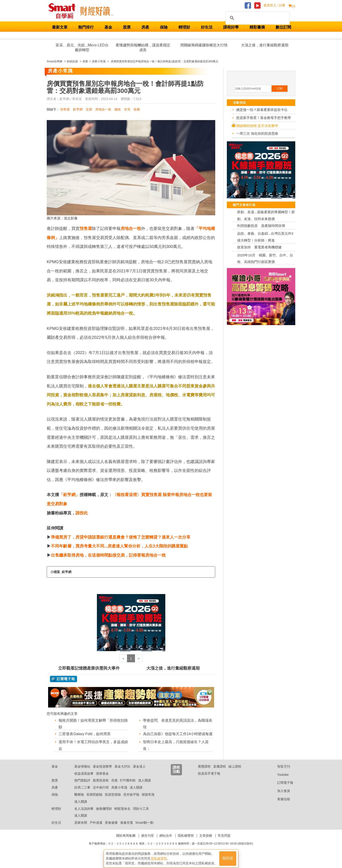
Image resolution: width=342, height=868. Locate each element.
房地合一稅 (103, 109)
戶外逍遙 (96, 828)
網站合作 (166, 841)
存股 (114, 786)
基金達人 (139, 772)
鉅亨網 (78, 109)
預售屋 (65, 109)
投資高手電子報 (209, 779)
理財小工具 (141, 814)
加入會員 (280, 797)
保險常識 (148, 800)
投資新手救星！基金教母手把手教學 (264, 118)
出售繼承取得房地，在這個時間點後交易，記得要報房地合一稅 (108, 555)
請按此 (82, 513)
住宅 (127, 109)
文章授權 (206, 841)
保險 (164, 27)
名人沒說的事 (84, 814)
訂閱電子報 (282, 789)
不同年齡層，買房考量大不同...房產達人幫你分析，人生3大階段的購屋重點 (119, 546)
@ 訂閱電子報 (63, 679)
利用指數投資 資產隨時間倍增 (261, 226)
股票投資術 (101, 786)
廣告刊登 (148, 841)
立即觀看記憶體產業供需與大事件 (89, 668)
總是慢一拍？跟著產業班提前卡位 (262, 110)
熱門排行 (86, 27)
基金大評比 (122, 772)
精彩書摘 (257, 27)
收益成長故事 (84, 779)
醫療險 (79, 800)
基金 (108, 27)
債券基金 (102, 779)
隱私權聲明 (186, 841)
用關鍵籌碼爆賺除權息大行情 (204, 45)
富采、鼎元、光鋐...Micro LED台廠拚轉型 (82, 47)
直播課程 (220, 772)
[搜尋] (257, 18)
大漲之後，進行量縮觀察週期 (265, 45)
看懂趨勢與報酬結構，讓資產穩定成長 (143, 47)
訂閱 (280, 89)
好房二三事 (82, 793)
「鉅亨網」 (69, 495)
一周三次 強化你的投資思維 (257, 133)
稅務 (137, 109)
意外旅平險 (131, 800)
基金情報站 (82, 772)
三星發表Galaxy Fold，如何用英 (85, 734)
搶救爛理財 (104, 814)
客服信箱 (280, 805)
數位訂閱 (283, 27)
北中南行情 (101, 793)
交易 (89, 109)
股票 (127, 27)
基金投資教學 (102, 772)
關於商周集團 (126, 841)
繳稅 (118, 109)
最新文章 (60, 27)
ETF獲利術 (128, 786)
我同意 (228, 857)
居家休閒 (81, 828)
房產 (145, 27)
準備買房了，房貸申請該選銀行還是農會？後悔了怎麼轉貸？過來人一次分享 (121, 537)
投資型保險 (113, 800)
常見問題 (224, 841)
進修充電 (127, 828)
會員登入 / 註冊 (274, 5)
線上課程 (235, 772)
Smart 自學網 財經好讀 (97, 11)
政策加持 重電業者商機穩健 (259, 247)
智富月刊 (280, 772)
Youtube (280, 780)
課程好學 (231, 27)
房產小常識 (119, 793)
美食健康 (111, 828)
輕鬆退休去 (122, 814)
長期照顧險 (94, 800)
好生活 (207, 27)
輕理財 (184, 27)
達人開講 (145, 786)
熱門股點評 (82, 786)
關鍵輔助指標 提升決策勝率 (257, 126)
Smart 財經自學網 (64, 11)
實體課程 (204, 772)
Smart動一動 (144, 828)
